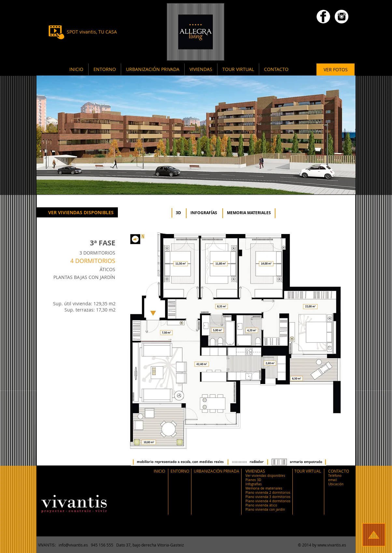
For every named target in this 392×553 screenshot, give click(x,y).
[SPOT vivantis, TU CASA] (92, 32)
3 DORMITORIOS (97, 253)
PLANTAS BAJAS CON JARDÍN (84, 277)
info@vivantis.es (73, 545)
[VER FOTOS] (336, 70)
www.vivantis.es (332, 545)
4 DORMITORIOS (93, 261)
